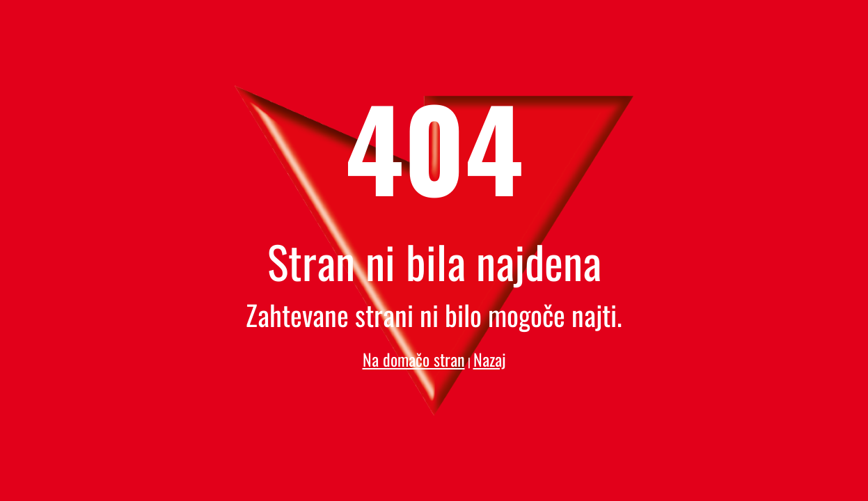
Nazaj (490, 359)
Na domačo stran (414, 359)
